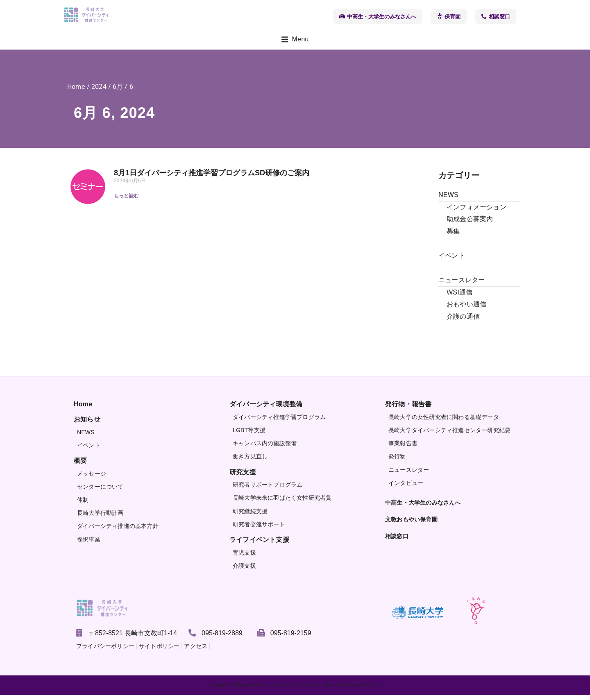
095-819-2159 (291, 638)
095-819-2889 (222, 638)
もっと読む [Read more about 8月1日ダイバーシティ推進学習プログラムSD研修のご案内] (126, 200)
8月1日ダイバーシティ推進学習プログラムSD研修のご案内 (212, 177)
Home (76, 92)
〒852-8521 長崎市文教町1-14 (133, 638)
